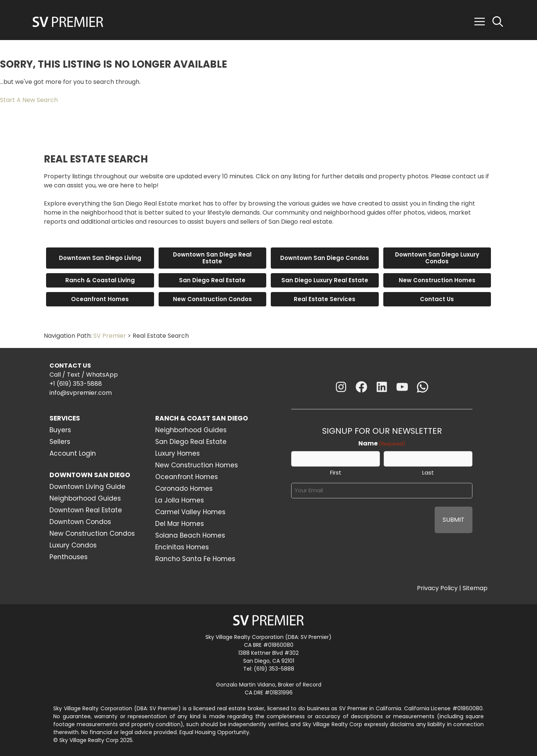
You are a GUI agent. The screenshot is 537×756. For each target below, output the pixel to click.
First (336, 472)
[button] (480, 22)
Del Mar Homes (180, 524)
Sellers (60, 442)
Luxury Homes (177, 453)
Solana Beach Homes (190, 535)
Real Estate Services (325, 299)
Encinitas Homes (182, 547)
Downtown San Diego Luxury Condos (437, 258)
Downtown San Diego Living (100, 258)
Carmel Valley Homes (190, 512)
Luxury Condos (73, 545)
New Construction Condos (212, 299)
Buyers (60, 430)
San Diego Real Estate (212, 280)
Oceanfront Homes (100, 299)
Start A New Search (29, 100)
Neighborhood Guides (85, 498)
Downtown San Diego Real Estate (212, 258)
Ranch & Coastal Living (100, 280)
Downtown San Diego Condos (325, 258)
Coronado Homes (184, 489)
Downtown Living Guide (87, 487)
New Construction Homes (437, 280)
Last (428, 472)
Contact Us (437, 299)
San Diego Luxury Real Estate (325, 280)
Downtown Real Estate (86, 510)
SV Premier (110, 336)
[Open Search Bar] (498, 22)
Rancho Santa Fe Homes (195, 559)
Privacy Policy (437, 588)
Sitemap (475, 588)
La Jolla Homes (180, 500)
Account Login (73, 453)
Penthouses (69, 557)
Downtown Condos (80, 522)
